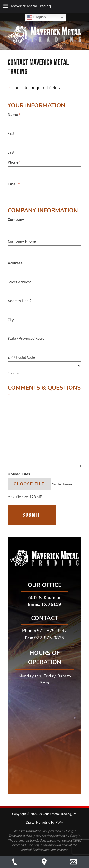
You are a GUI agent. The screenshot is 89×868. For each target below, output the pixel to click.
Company (16, 220)
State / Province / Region (27, 338)
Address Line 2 (20, 301)
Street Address (19, 282)
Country (14, 373)
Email (14, 184)
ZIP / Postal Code (21, 357)
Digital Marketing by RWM (45, 823)
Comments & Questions (44, 391)
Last (11, 152)
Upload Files (19, 474)
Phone (14, 162)
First (11, 133)
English (36, 17)
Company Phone (22, 241)
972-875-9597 (52, 631)
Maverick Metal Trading (31, 6)
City (11, 320)
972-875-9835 (49, 638)
